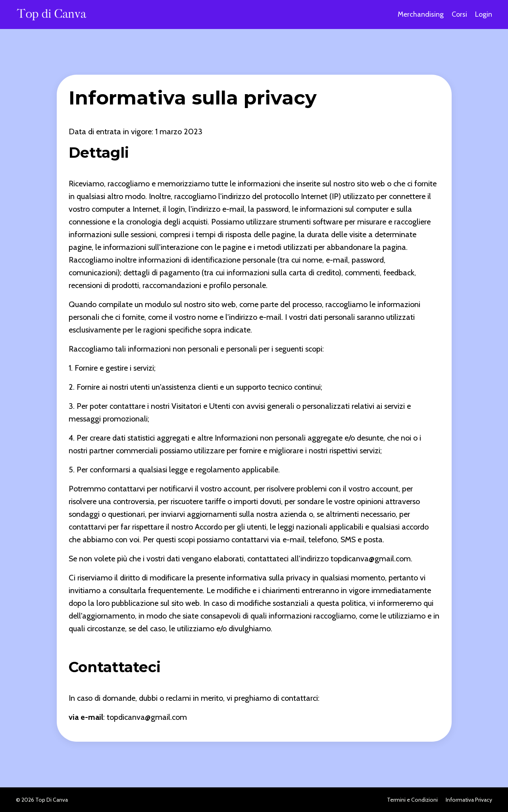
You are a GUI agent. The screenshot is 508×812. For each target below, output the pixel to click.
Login (484, 14)
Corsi (459, 14)
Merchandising (421, 14)
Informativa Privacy (469, 800)
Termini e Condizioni (412, 800)
